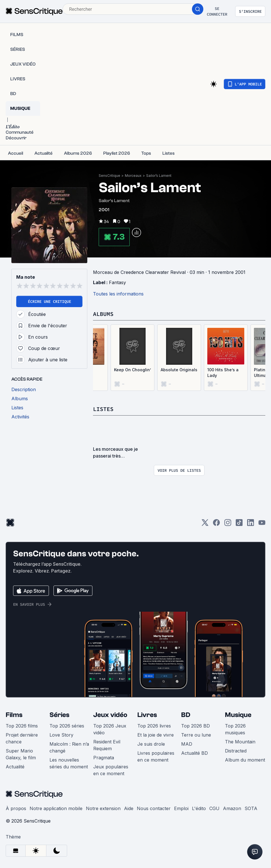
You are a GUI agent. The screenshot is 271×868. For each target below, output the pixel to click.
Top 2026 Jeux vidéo (110, 729)
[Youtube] (262, 524)
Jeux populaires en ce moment (111, 770)
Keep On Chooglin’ (133, 370)
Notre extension (103, 808)
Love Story (61, 735)
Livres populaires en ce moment (156, 756)
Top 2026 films (22, 726)
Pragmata (104, 758)
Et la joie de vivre (156, 735)
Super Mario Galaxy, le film (21, 754)
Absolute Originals (179, 370)
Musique (238, 715)
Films (14, 715)
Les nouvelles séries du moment (69, 763)
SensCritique (109, 176)
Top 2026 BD (196, 726)
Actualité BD (195, 753)
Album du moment (245, 760)
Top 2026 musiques (235, 729)
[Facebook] (216, 524)
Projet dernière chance (22, 738)
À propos (16, 808)
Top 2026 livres (154, 726)
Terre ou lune (196, 735)
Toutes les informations (118, 294)
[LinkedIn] (251, 524)
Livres (147, 715)
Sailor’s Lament (159, 176)
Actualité (15, 767)
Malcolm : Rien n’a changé (69, 747)
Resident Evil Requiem (107, 745)
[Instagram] (228, 524)
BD (186, 715)
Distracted (236, 751)
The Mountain (240, 742)
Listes (103, 409)
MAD (187, 744)
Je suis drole (151, 744)
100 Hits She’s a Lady (223, 373)
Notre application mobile (56, 808)
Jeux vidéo (110, 715)
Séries (59, 715)
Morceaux (133, 176)
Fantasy (117, 282)
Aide (129, 808)
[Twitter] (205, 524)
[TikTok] (239, 524)
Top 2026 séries (67, 726)
